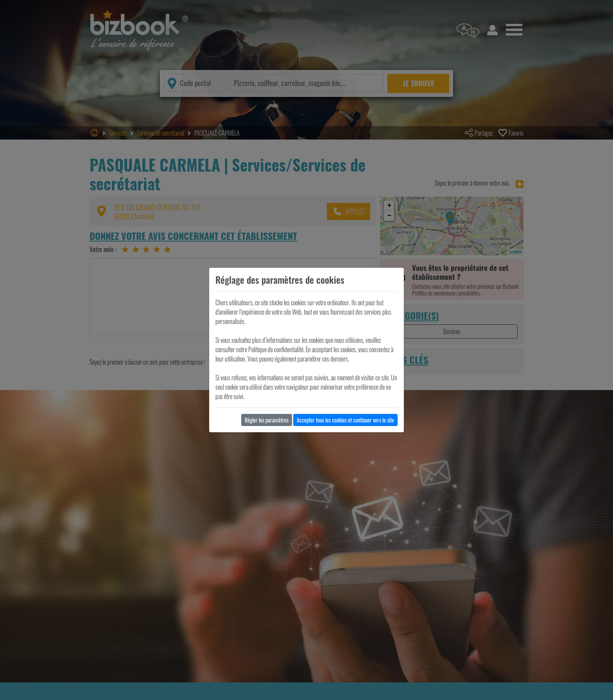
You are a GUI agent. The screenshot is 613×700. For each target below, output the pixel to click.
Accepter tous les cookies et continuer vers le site (345, 420)
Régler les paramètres (267, 420)
